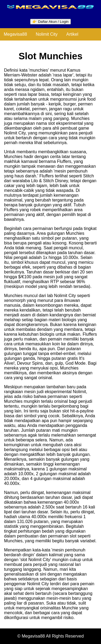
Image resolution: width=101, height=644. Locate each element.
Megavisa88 (15, 34)
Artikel (72, 34)
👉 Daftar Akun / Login (50, 22)
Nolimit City (47, 34)
